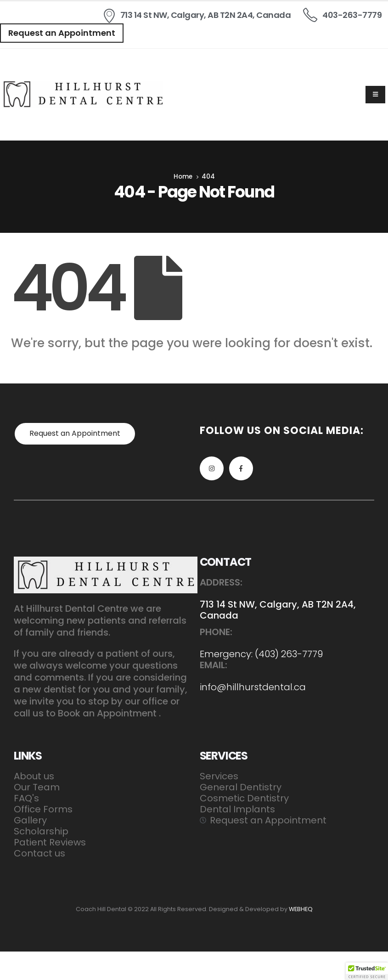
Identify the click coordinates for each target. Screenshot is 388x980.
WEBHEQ (301, 909)
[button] (62, 33)
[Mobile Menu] (375, 95)
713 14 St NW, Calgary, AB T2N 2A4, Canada (278, 610)
